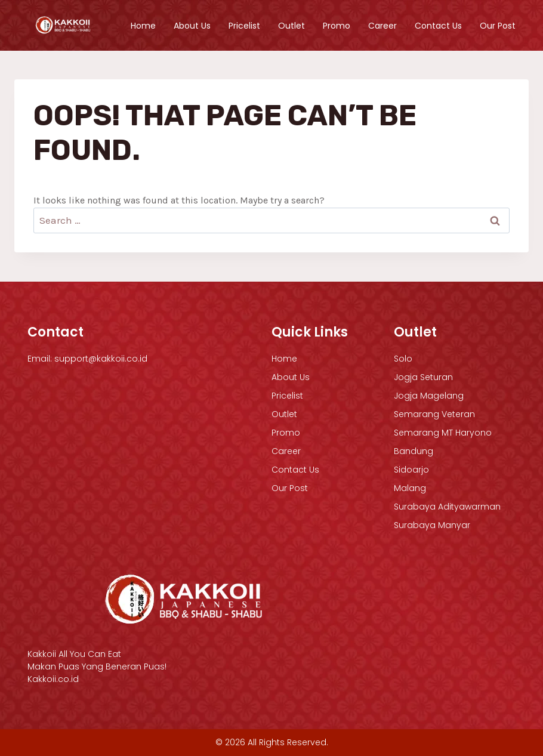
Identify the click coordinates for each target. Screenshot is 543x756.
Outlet (291, 26)
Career (382, 26)
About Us (192, 26)
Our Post (498, 26)
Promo (337, 26)
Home (143, 26)
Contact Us (438, 26)
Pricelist (244, 26)
